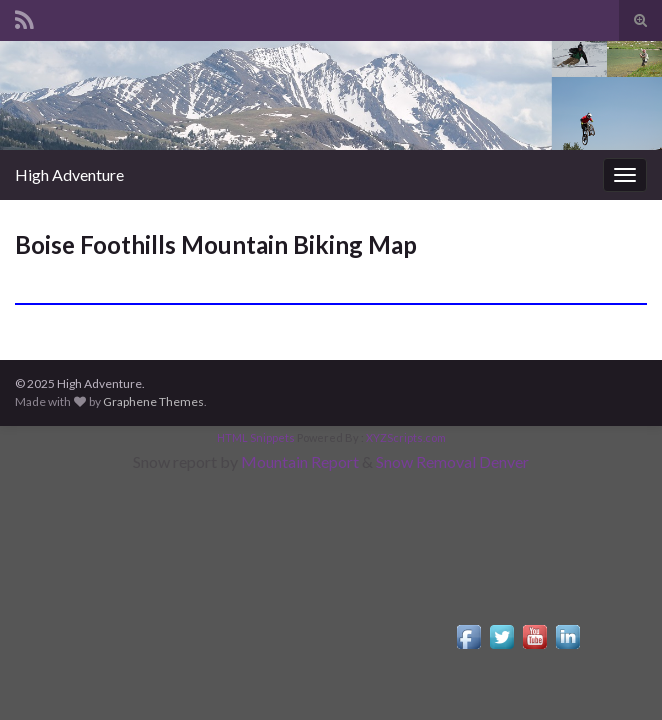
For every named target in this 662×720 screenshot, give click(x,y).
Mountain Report (300, 461)
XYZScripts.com (406, 437)
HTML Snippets (256, 437)
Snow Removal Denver (452, 461)
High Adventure (69, 174)
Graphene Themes (153, 401)
